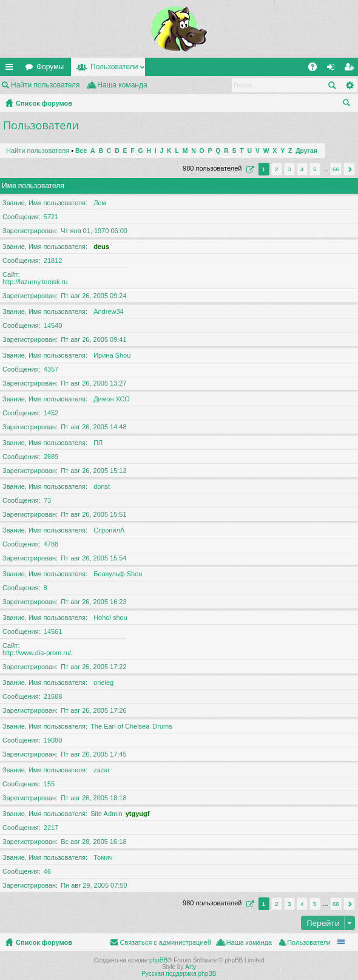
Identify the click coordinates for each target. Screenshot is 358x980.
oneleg (103, 682)
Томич (103, 857)
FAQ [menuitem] (316, 69)
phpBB (158, 960)
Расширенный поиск (349, 85)
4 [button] (302, 169)
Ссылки (12, 69)
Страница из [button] (249, 169)
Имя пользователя (33, 186)
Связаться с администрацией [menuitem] (165, 942)
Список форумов (44, 103)
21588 (53, 696)
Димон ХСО (112, 399)
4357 (51, 369)
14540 (53, 325)
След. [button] (349, 169)
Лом (100, 203)
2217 (51, 828)
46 (47, 871)
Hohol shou (110, 618)
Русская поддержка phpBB (179, 974)
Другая (306, 151)
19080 (53, 740)
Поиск (332, 85)
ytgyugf (138, 814)
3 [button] (289, 169)
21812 (53, 260)
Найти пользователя (46, 85)
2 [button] (277, 169)
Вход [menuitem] (333, 69)
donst (102, 486)
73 (47, 500)
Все (81, 151)
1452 (51, 413)
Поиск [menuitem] (349, 104)
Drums (162, 726)
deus (101, 247)
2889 (51, 457)
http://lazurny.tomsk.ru (35, 282)
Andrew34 (109, 311)
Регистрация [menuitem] (351, 69)
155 (49, 784)
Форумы (50, 67)
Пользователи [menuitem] (309, 942)
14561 (53, 631)
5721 (51, 217)
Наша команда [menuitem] (122, 85)
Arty (191, 967)
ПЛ (98, 443)
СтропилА (109, 530)
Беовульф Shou (118, 574)
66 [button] (336, 169)
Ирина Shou (112, 355)
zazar (102, 770)
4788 (51, 544)
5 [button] (315, 169)
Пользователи (114, 67)
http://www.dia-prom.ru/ (37, 653)
